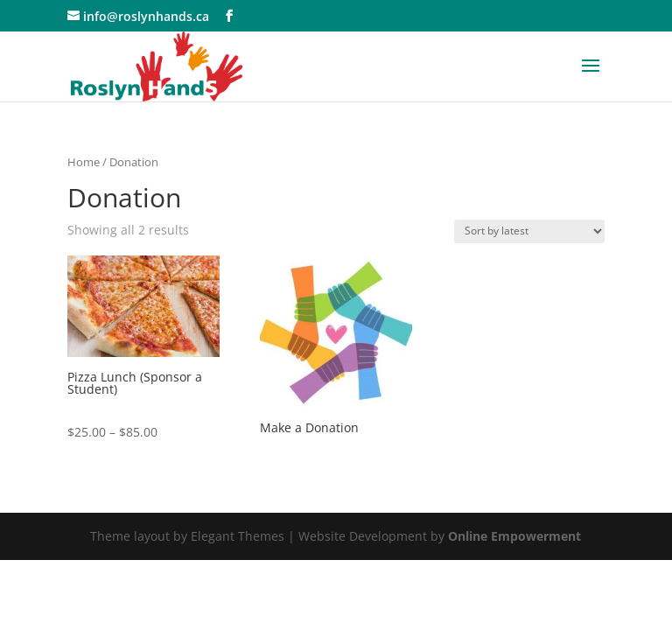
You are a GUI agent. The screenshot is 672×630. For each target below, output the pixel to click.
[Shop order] (529, 231)
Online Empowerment (514, 536)
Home (84, 162)
